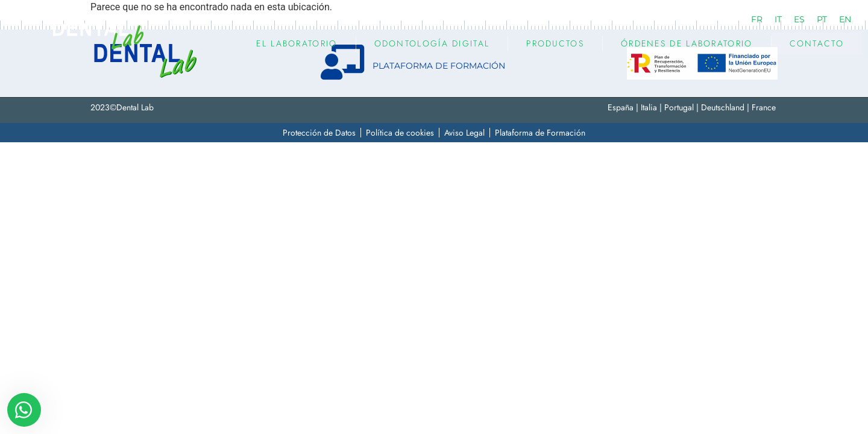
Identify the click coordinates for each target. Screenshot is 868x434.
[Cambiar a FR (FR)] (757, 19)
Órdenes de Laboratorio (687, 43)
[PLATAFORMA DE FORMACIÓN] (343, 62)
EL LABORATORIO (297, 43)
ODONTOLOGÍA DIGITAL (432, 43)
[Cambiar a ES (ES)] (799, 19)
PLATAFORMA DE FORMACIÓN (439, 66)
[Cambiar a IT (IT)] (778, 19)
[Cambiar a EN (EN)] (845, 19)
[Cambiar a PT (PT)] (822, 19)
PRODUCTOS (555, 43)
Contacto (817, 43)
